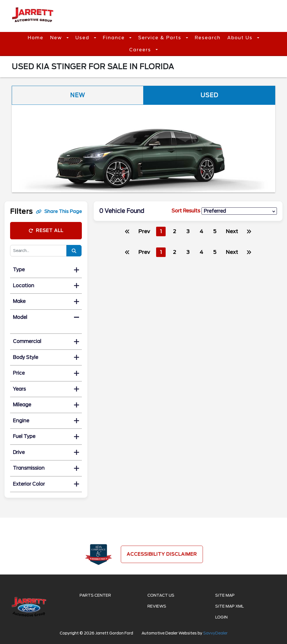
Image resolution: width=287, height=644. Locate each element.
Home (36, 38)
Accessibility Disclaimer (162, 554)
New (57, 38)
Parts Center (95, 595)
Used (83, 38)
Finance (115, 38)
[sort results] (239, 211)
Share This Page (59, 211)
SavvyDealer (215, 633)
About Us (241, 38)
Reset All (46, 231)
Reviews (157, 606)
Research (208, 38)
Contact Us (161, 595)
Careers (141, 50)
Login (221, 617)
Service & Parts (161, 38)
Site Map (225, 595)
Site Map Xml (230, 606)
